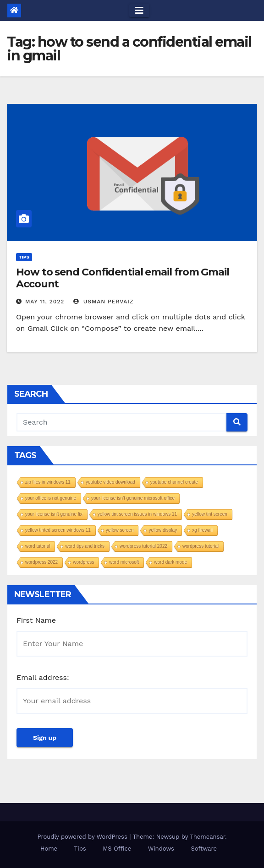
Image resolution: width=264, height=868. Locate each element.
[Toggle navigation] (139, 11)
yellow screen (120, 530)
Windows (161, 849)
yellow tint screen (210, 514)
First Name (36, 620)
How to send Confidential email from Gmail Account (123, 278)
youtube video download (110, 482)
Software (204, 849)
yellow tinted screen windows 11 (58, 530)
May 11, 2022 (45, 302)
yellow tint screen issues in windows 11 (137, 514)
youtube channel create (174, 482)
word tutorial (38, 546)
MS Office (117, 849)
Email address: (43, 677)
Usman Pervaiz (104, 302)
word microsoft (124, 562)
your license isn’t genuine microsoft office (133, 498)
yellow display (163, 530)
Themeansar (207, 837)
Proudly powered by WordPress (83, 837)
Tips (24, 257)
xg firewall (202, 530)
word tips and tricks (85, 546)
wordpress (83, 562)
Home (49, 849)
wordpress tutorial (201, 546)
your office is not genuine (51, 498)
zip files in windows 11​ (48, 482)
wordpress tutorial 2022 (143, 546)
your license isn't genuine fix (54, 514)
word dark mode (170, 562)
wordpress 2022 (41, 562)
